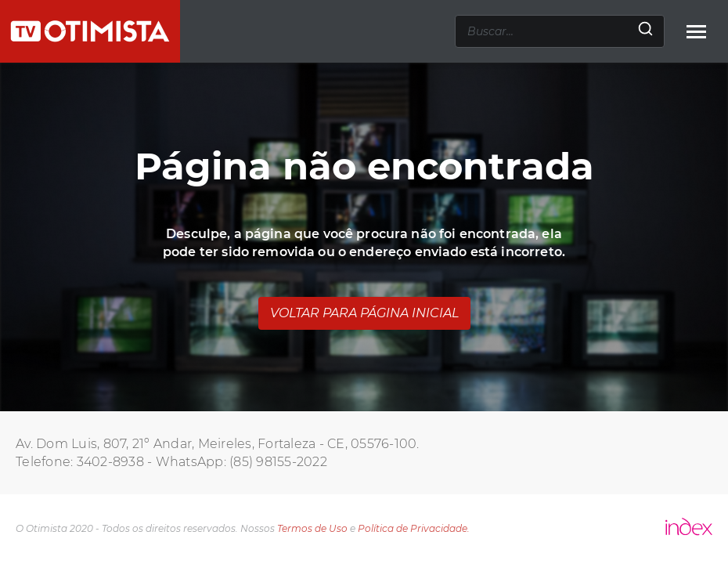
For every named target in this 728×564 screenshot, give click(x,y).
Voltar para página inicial (364, 313)
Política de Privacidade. (414, 528)
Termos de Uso (312, 528)
